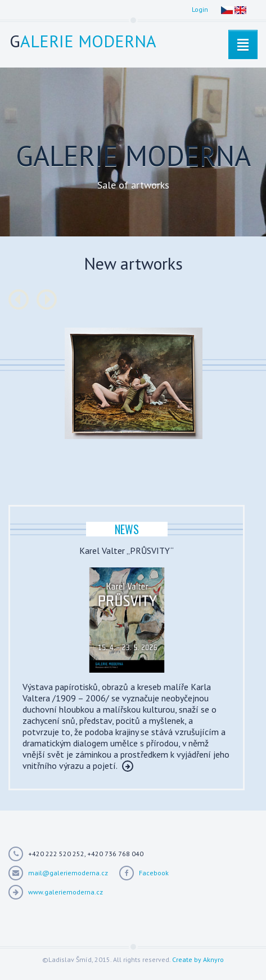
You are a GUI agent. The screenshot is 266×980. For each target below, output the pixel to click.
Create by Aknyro (198, 959)
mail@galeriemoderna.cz (68, 873)
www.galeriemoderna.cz (66, 892)
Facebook (154, 873)
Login (200, 9)
